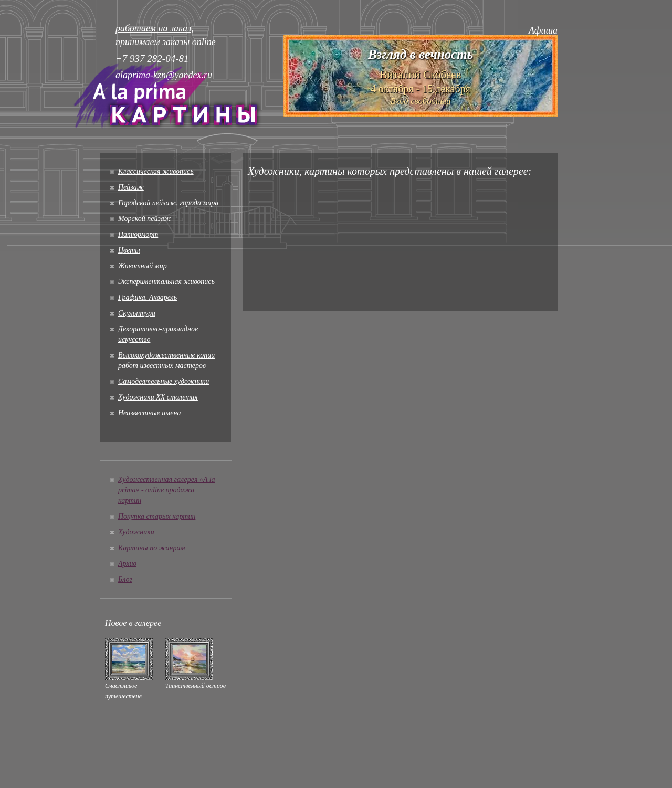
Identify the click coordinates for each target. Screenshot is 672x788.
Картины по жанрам (151, 548)
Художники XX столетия (158, 397)
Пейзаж (131, 187)
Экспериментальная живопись (166, 282)
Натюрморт (138, 234)
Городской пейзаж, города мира (168, 203)
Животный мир (143, 266)
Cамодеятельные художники (164, 381)
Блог (125, 579)
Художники (136, 532)
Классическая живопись (156, 171)
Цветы (129, 250)
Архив (127, 564)
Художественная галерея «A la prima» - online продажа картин (167, 490)
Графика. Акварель (148, 297)
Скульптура (137, 313)
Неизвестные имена (149, 413)
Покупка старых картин (157, 516)
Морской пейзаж (145, 219)
